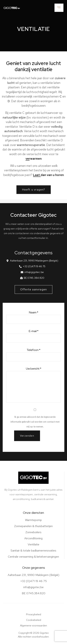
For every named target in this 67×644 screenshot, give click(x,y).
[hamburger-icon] (59, 8)
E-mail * (33, 336)
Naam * (33, 317)
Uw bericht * (33, 385)
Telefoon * (33, 355)
